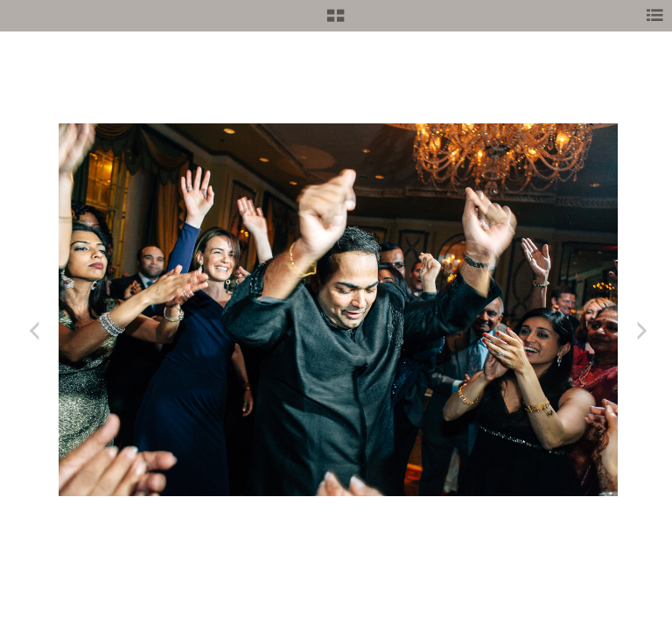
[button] (336, 22)
